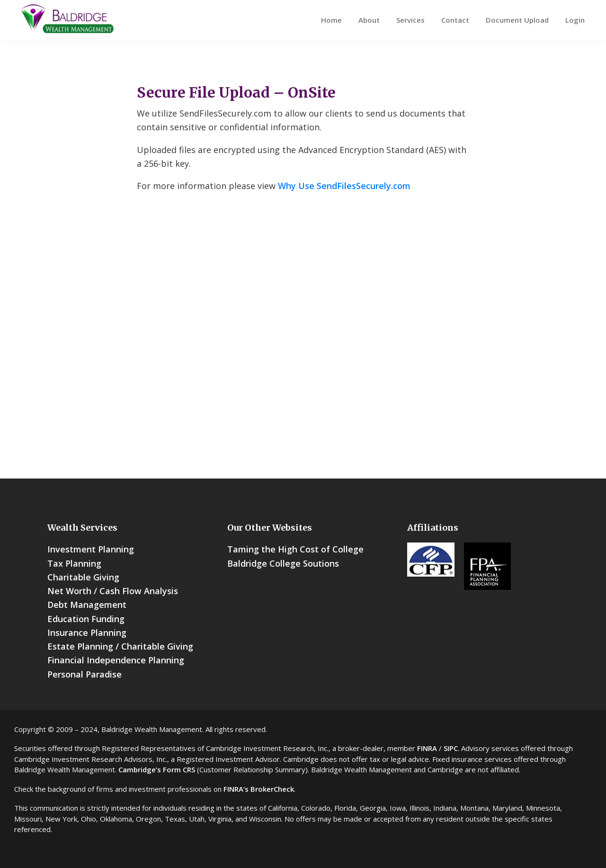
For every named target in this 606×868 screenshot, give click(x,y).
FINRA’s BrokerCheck (259, 789)
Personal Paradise (85, 674)
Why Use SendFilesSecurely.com (344, 186)
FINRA (427, 748)
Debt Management (87, 605)
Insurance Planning (87, 633)
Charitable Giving (83, 577)
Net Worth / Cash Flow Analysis (113, 591)
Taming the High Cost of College (295, 549)
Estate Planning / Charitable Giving (120, 646)
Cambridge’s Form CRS (157, 769)
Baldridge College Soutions (283, 563)
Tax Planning (74, 563)
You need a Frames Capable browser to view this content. (303, 348)
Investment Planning (91, 549)
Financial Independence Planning (116, 660)
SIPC (451, 748)
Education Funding (86, 619)
